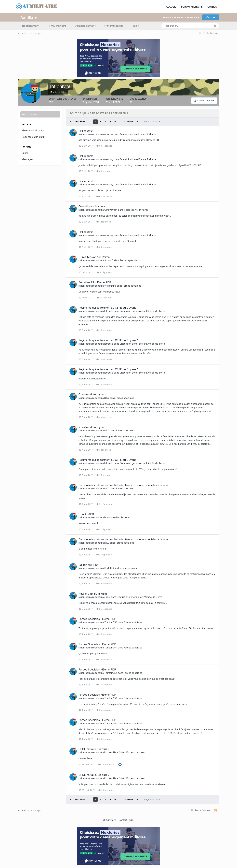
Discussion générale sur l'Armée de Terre (142, 311)
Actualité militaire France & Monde (138, 134)
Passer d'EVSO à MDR (93, 593)
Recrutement (31, 26)
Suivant (129, 121)
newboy (109, 134)
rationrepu (84, 134)
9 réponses (105, 272)
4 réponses (104, 222)
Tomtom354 (111, 622)
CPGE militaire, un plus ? (94, 749)
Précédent (81, 121)
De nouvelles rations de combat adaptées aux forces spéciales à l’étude (123, 485)
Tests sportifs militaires (136, 210)
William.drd (110, 286)
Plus (135, 26)
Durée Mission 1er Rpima (94, 257)
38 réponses (106, 764)
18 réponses (105, 297)
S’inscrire (211, 17)
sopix (107, 597)
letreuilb (109, 311)
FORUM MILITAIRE (192, 7)
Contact (123, 820)
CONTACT (213, 7)
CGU (132, 820)
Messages (27, 159)
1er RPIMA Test (88, 564)
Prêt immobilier (114, 26)
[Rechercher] (173, 26)
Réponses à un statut (33, 137)
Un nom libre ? (112, 752)
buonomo (110, 517)
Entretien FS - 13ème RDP (95, 282)
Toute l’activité (30, 114)
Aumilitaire (29, 17)
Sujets (25, 153)
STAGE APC (86, 514)
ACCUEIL (171, 7)
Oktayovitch (111, 210)
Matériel (126, 517)
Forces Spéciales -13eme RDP (97, 619)
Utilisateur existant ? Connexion (180, 17)
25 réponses (104, 330)
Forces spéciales (129, 260)
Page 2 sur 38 (152, 121)
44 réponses (104, 583)
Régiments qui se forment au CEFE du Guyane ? (109, 307)
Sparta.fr (109, 260)
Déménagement (85, 26)
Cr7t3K (108, 568)
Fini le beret (86, 130)
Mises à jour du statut (33, 130)
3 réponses (104, 417)
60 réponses (104, 146)
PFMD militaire (57, 26)
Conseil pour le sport (92, 206)
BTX (107, 398)
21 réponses (104, 504)
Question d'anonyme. (92, 394)
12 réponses (104, 529)
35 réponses (104, 634)
